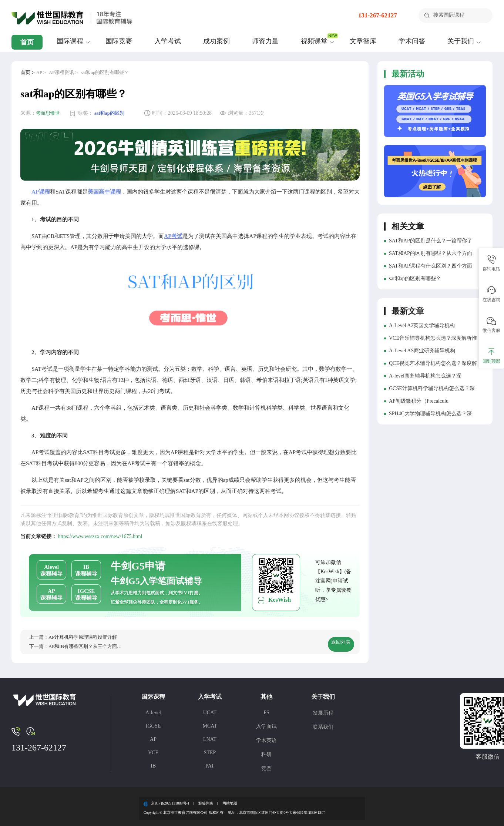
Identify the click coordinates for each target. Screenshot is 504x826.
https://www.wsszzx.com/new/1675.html (100, 532)
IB (153, 763)
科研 (266, 752)
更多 (470, 309)
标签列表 (206, 801)
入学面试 (266, 724)
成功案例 (216, 41)
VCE (153, 750)
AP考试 (173, 231)
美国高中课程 (104, 187)
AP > (42, 73)
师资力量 (265, 41)
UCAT (210, 710)
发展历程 (323, 710)
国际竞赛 (119, 41)
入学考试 (168, 41)
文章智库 (363, 41)
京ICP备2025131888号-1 (170, 801)
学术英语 (266, 738)
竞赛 (266, 766)
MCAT (210, 723)
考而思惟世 (49, 113)
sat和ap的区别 (112, 113)
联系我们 (323, 724)
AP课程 (41, 187)
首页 (27, 42)
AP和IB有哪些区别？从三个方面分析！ (95, 644)
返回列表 (330, 639)
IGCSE (153, 723)
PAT (210, 763)
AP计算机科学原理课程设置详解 (87, 633)
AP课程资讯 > (66, 73)
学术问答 (412, 41)
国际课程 (70, 41)
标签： (87, 113)
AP (153, 737)
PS (266, 710)
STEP (210, 750)
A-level (153, 710)
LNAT (210, 737)
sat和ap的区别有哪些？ (111, 73)
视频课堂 (314, 41)
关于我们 (461, 41)
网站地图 (230, 801)
